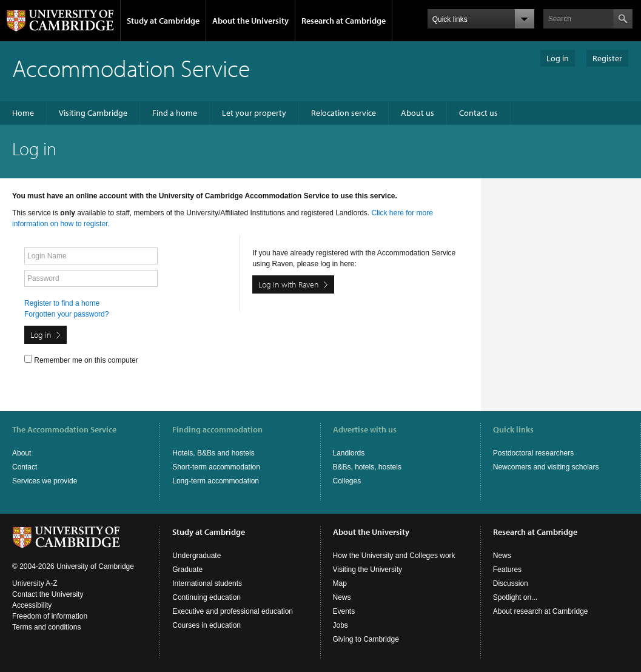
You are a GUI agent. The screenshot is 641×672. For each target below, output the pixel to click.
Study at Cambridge (163, 21)
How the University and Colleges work (394, 556)
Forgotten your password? (66, 314)
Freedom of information (50, 616)
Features (507, 570)
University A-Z (35, 583)
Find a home (175, 113)
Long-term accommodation (216, 481)
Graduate (187, 570)
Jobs (341, 625)
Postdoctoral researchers (533, 453)
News (342, 597)
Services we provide (45, 481)
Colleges (347, 481)
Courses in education (206, 625)
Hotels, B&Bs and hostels (213, 453)
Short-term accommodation (216, 467)
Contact (25, 467)
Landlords (349, 453)
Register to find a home (62, 303)
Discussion (511, 583)
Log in (558, 58)
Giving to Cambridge (366, 639)
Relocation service (344, 113)
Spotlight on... (515, 597)
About (22, 453)
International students (207, 583)
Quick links (513, 429)
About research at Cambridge (541, 611)
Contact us (478, 113)
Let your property (254, 113)
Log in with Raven (289, 284)
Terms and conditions (46, 627)
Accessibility (32, 605)
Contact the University (48, 594)
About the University (250, 21)
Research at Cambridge (344, 21)
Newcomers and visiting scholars (546, 467)
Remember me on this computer (81, 360)
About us (418, 113)
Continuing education (206, 597)
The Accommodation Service (64, 429)
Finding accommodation (217, 429)
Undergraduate (196, 556)
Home (23, 113)
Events (344, 611)
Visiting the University (368, 570)
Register (607, 58)
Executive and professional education (233, 611)
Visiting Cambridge (93, 113)
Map (340, 583)
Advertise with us (365, 429)
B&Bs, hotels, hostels (367, 467)
